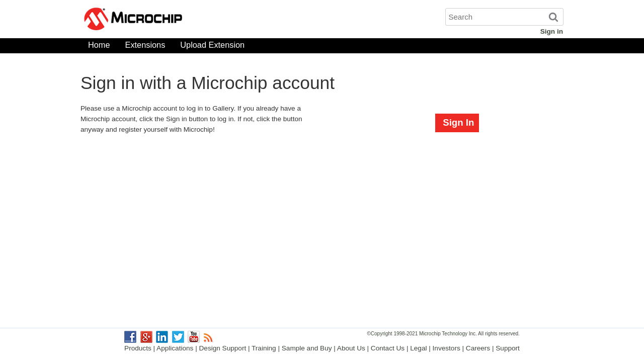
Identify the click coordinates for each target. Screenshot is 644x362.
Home (99, 47)
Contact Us (388, 348)
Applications (175, 348)
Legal (418, 348)
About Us (351, 348)
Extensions (145, 47)
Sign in (552, 31)
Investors (447, 348)
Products (138, 348)
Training (264, 348)
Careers (478, 348)
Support (508, 348)
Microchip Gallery (181, 20)
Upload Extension (212, 47)
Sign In (458, 122)
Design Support (223, 348)
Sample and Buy (307, 348)
